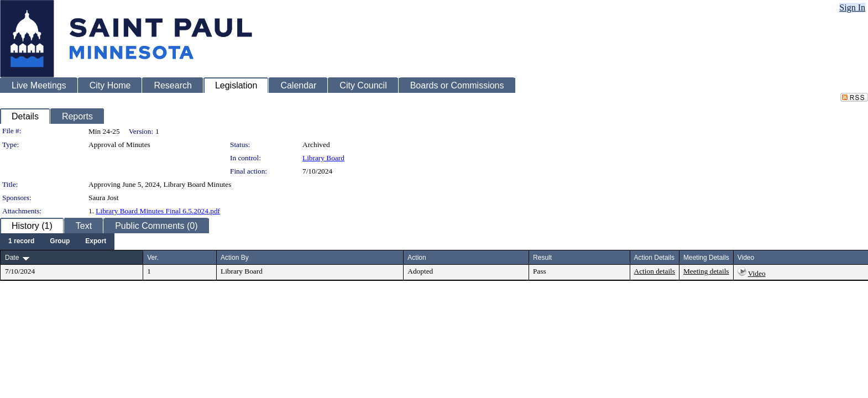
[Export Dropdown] (96, 242)
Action (417, 258)
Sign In (852, 7)
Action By (235, 258)
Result (542, 258)
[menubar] (57, 242)
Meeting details (706, 271)
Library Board (323, 158)
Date (12, 258)
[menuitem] (21, 242)
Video (757, 273)
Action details (655, 271)
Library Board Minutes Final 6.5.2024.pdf (158, 211)
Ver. (153, 258)
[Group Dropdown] (60, 242)
